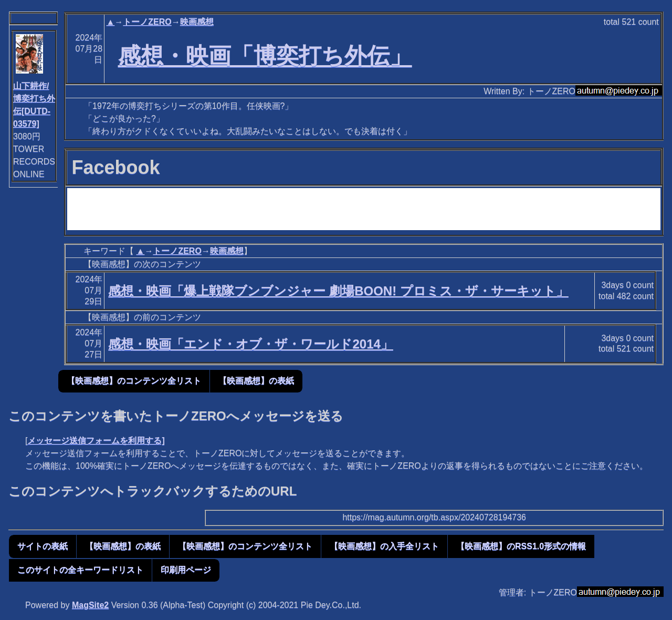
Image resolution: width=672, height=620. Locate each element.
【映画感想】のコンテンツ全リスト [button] (134, 381)
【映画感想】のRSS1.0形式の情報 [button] (521, 546)
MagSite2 (90, 605)
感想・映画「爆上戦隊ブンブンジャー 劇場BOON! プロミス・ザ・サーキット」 (338, 291)
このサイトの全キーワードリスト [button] (80, 570)
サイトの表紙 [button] (43, 546)
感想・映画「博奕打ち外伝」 (265, 56)
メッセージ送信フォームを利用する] (96, 441)
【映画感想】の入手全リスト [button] (384, 546)
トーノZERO (147, 22)
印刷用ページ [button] (186, 570)
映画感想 (197, 22)
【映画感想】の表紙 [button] (256, 381)
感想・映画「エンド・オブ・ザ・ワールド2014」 (250, 344)
